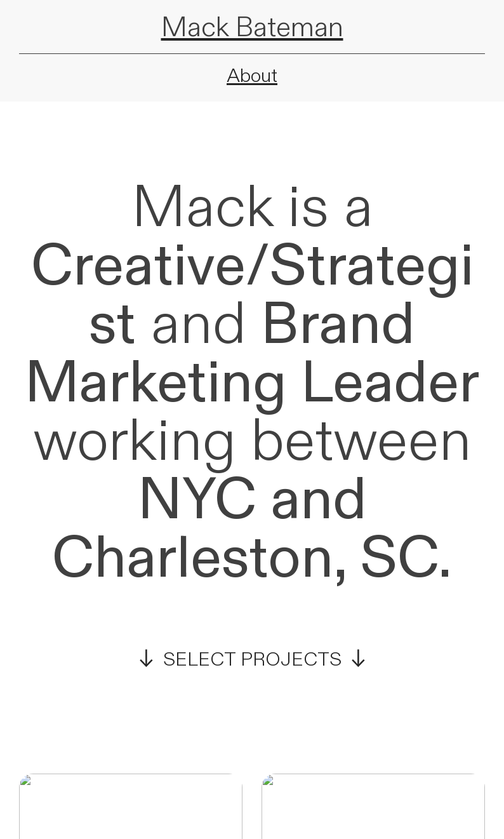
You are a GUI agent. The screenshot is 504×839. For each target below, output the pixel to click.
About (252, 76)
